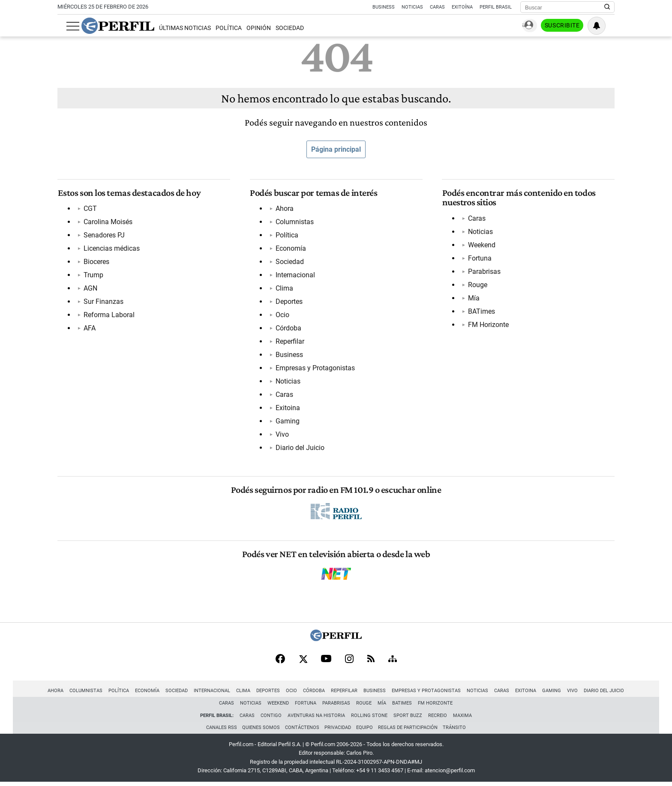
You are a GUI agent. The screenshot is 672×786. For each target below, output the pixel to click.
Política (220, 28)
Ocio (282, 316)
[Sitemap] (393, 662)
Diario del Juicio (300, 448)
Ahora (285, 209)
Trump (93, 276)
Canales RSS (219, 731)
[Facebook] (280, 662)
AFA (89, 329)
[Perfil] (336, 641)
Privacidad (338, 731)
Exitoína (462, 7)
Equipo (365, 731)
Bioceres (96, 262)
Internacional (295, 276)
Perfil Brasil (496, 7)
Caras (437, 7)
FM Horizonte (488, 325)
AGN (90, 289)
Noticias (412, 7)
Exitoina (288, 409)
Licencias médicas (111, 249)
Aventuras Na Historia (316, 718)
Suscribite (571, 26)
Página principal (336, 149)
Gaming (288, 422)
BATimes (481, 312)
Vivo (282, 435)
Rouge (477, 285)
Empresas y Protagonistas (315, 369)
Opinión (250, 28)
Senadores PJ (104, 236)
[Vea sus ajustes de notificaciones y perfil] (606, 26)
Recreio (438, 718)
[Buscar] (565, 7)
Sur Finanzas (103, 302)
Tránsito (457, 731)
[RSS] (371, 662)
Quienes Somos (259, 731)
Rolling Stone (369, 718)
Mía (473, 298)
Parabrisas (484, 272)
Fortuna (479, 259)
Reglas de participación (409, 731)
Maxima (462, 718)
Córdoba (288, 329)
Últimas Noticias (176, 28)
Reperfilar (290, 342)
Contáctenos (301, 731)
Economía (291, 249)
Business (384, 7)
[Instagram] (349, 662)
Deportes (289, 302)
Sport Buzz (408, 718)
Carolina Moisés (108, 223)
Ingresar (529, 26)
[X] (303, 662)
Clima (284, 289)
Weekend (481, 245)
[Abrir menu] (64, 26)
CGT (90, 209)
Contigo (271, 718)
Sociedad (281, 28)
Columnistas (295, 223)
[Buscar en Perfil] (607, 7)
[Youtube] (326, 662)
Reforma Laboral (109, 316)
